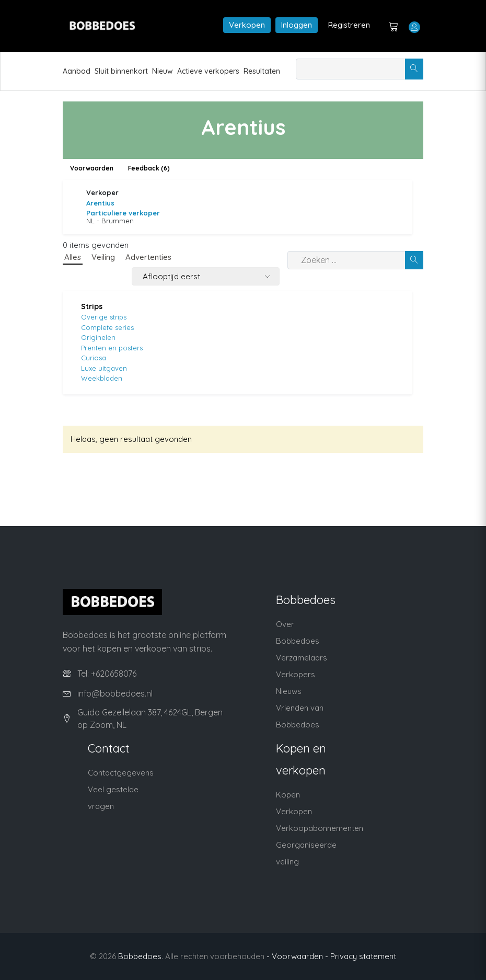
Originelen (98, 337)
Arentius (100, 203)
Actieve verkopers (208, 71)
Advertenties (148, 257)
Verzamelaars (302, 658)
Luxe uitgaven (104, 368)
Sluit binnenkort (121, 71)
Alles (73, 257)
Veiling (103, 257)
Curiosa (94, 358)
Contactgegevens (121, 773)
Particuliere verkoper (123, 213)
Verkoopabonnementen (320, 828)
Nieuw (163, 71)
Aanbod (77, 71)
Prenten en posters (112, 348)
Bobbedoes (140, 956)
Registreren (349, 25)
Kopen (288, 795)
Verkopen (247, 25)
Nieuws (289, 691)
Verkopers (296, 674)
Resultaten (262, 71)
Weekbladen (102, 378)
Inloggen (297, 25)
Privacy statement (363, 956)
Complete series (107, 327)
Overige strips (104, 317)
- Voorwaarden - (297, 956)
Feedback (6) (149, 168)
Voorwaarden (92, 168)
